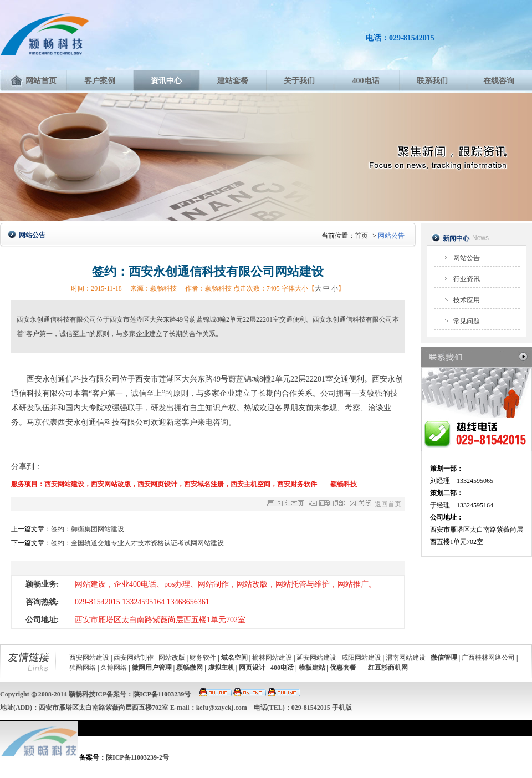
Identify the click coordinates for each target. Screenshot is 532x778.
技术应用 (467, 300)
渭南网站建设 (406, 658)
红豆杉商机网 (388, 668)
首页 (361, 236)
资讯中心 (166, 81)
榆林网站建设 (272, 658)
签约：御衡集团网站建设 (88, 529)
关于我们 (299, 81)
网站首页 (33, 81)
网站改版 (172, 658)
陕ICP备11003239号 (162, 694)
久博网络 (114, 668)
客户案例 (100, 81)
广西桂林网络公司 (488, 658)
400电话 (366, 81)
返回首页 (388, 504)
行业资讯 (467, 279)
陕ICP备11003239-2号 (137, 757)
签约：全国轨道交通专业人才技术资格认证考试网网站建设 (137, 543)
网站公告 (467, 258)
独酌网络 (83, 668)
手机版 (342, 708)
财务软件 (203, 658)
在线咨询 (499, 81)
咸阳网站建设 (361, 658)
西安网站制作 (134, 658)
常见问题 (467, 321)
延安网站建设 (316, 658)
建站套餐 (233, 81)
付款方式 (408, 770)
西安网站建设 (89, 658)
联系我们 (432, 81)
